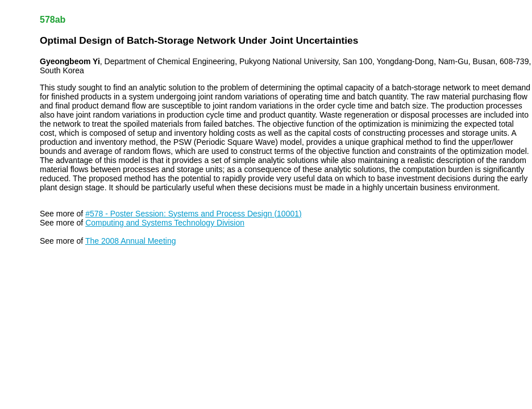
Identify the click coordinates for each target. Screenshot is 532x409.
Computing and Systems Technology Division (165, 223)
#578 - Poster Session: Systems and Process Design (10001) (194, 214)
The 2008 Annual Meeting (131, 241)
